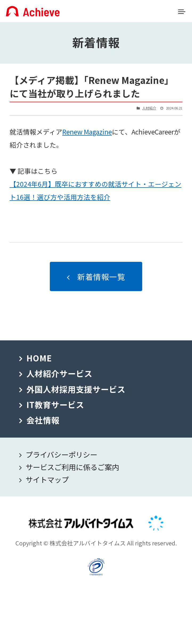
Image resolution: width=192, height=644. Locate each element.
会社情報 (43, 420)
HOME (39, 358)
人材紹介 (149, 108)
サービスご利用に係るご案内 (72, 467)
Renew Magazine (87, 132)
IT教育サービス (55, 405)
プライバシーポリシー (61, 454)
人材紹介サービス (59, 373)
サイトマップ (47, 479)
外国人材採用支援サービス (76, 389)
